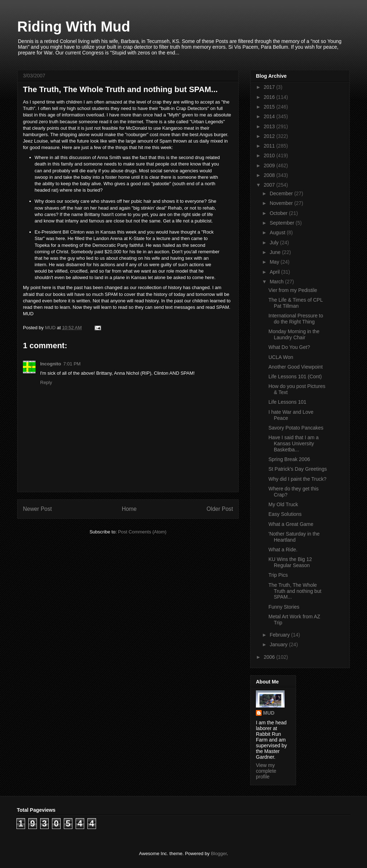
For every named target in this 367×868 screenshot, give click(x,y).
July (275, 243)
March (277, 282)
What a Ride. (283, 550)
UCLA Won (281, 357)
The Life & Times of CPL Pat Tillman (295, 303)
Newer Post (37, 509)
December (282, 193)
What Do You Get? (289, 347)
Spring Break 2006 (289, 459)
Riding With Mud (74, 27)
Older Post (220, 509)
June (276, 252)
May (275, 262)
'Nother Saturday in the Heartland (294, 537)
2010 (270, 155)
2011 (270, 146)
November (282, 203)
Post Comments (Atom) (142, 532)
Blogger (219, 853)
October (279, 213)
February (280, 635)
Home (129, 509)
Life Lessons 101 (287, 402)
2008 (270, 175)
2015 (270, 107)
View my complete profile (266, 771)
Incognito (51, 364)
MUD (269, 713)
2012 (270, 136)
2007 (270, 185)
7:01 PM (72, 364)
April (275, 272)
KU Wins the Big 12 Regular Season (290, 562)
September (282, 223)
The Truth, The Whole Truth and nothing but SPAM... (295, 591)
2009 (270, 166)
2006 (270, 657)
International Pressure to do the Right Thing (296, 319)
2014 (270, 116)
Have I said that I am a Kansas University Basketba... (294, 443)
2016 (270, 97)
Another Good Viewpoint (296, 367)
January (279, 644)
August (278, 232)
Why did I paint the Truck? (297, 479)
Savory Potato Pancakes (296, 428)
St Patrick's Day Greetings (298, 469)
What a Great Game (291, 524)
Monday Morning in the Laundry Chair (294, 334)
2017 (270, 87)
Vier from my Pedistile (293, 290)
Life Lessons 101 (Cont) (295, 377)
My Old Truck (283, 504)
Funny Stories (284, 607)
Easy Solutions (285, 514)
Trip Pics (278, 575)
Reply (46, 382)
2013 (270, 126)
